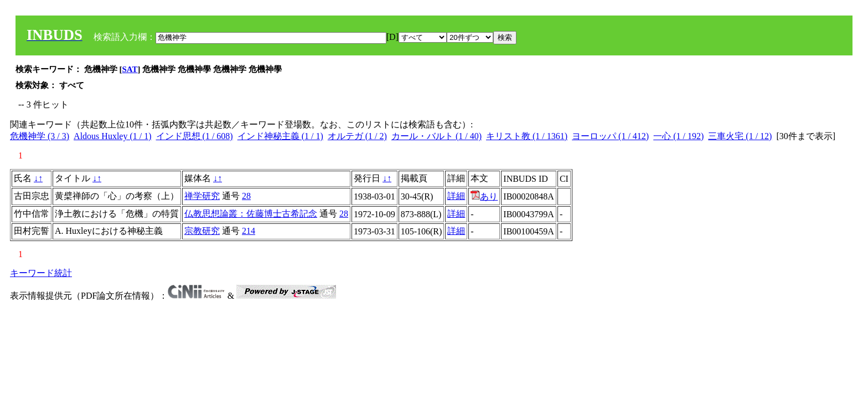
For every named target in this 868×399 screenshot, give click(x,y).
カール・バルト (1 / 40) (436, 136)
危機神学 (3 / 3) (40, 136)
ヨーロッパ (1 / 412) (610, 136)
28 (246, 196)
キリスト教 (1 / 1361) (527, 136)
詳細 (456, 196)
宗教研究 (202, 231)
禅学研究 (202, 196)
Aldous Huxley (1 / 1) (112, 136)
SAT (130, 69)
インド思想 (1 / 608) (195, 136)
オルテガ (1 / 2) (357, 136)
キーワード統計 (41, 273)
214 (249, 231)
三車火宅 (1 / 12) (740, 136)
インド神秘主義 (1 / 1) (280, 136)
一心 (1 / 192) (678, 136)
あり (484, 196)
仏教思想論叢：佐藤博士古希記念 (251, 214)
